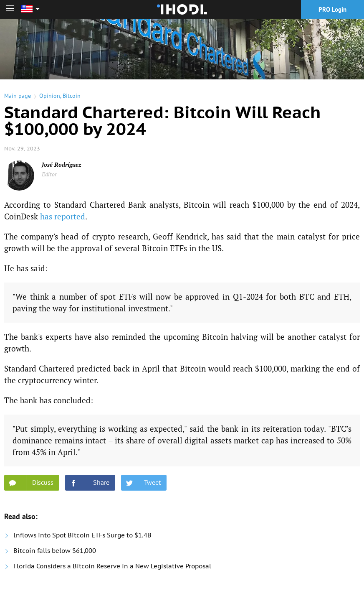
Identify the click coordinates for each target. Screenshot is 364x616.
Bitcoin (72, 96)
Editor (49, 174)
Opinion (50, 96)
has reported (63, 216)
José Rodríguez (62, 164)
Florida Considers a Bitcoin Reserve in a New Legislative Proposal (112, 566)
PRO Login (332, 9)
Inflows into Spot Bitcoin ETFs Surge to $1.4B (82, 535)
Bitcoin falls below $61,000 (55, 551)
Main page (18, 96)
